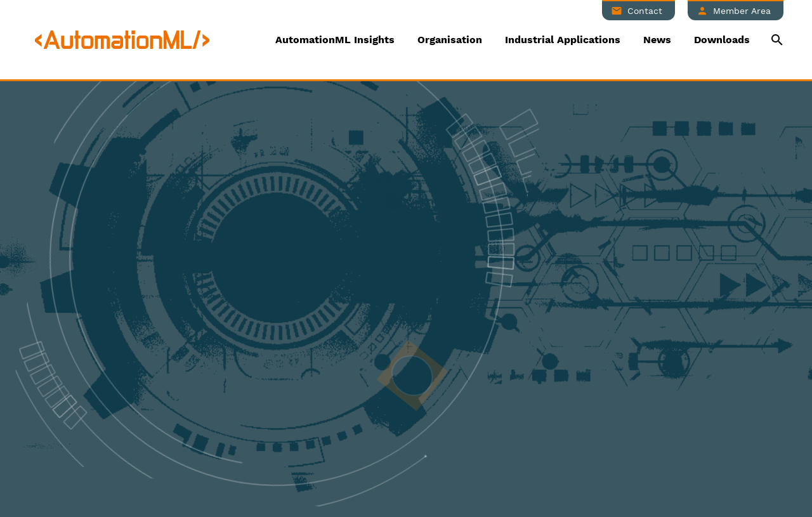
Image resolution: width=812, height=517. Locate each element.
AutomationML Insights (335, 40)
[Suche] (776, 40)
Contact (645, 11)
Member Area (742, 11)
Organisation (450, 40)
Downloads (722, 40)
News (657, 40)
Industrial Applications (563, 40)
